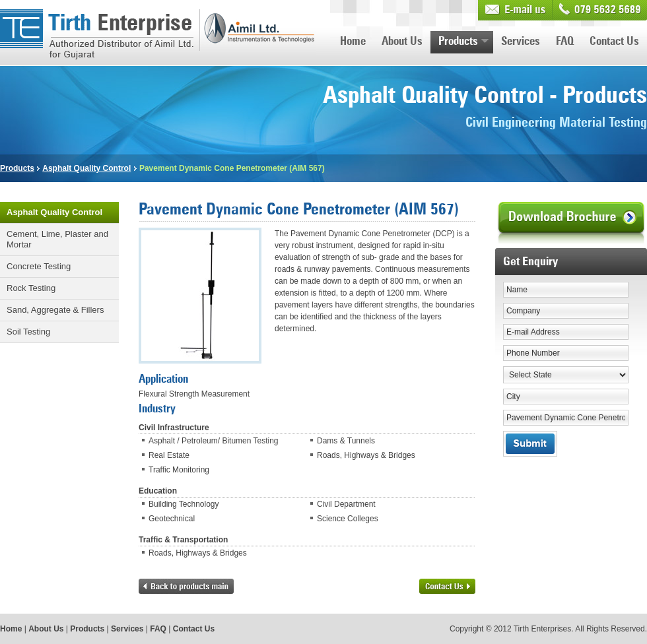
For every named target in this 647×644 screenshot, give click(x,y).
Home (353, 42)
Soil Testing (28, 332)
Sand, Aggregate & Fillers (55, 310)
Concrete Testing (39, 266)
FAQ (565, 42)
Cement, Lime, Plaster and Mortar (57, 239)
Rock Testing (31, 288)
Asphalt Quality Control (86, 168)
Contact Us (614, 42)
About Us (402, 42)
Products (463, 42)
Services (521, 42)
